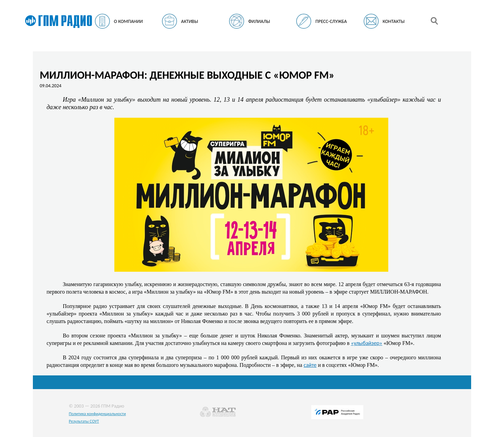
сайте (310, 365)
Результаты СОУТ (84, 421)
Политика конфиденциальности (97, 414)
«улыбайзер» (367, 343)
